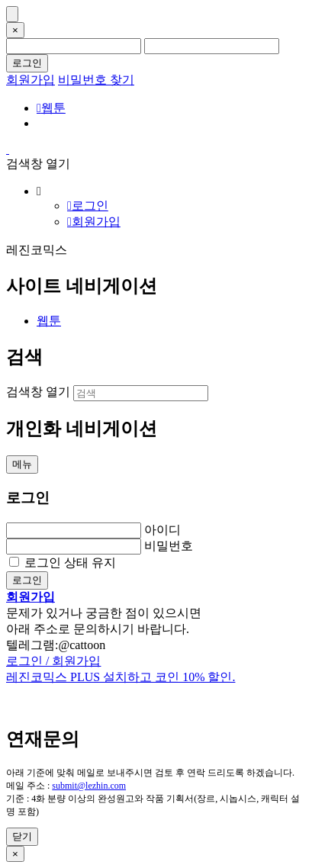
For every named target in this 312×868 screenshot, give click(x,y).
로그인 (27, 63)
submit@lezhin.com (89, 786)
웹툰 (51, 108)
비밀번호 (169, 546)
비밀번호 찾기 (96, 80)
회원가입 (31, 80)
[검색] (141, 393)
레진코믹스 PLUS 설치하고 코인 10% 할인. (121, 677)
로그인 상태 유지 (70, 563)
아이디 (162, 530)
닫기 (22, 836)
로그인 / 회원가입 (53, 661)
